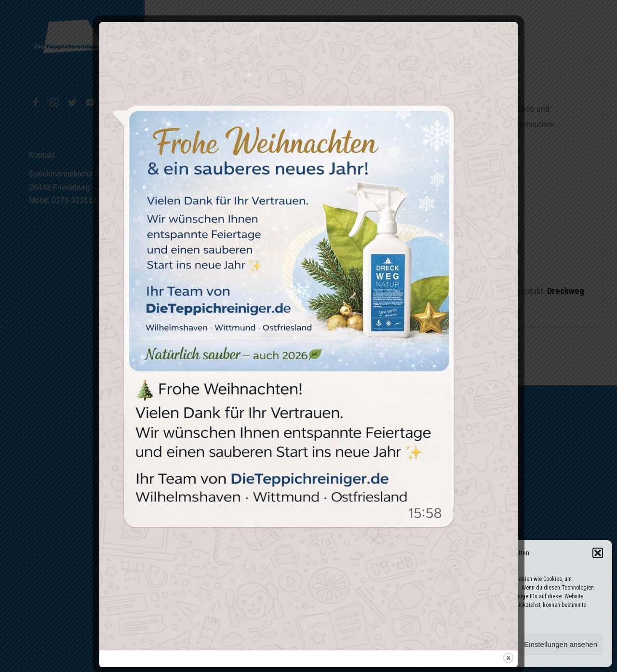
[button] (598, 553)
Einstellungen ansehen (561, 644)
